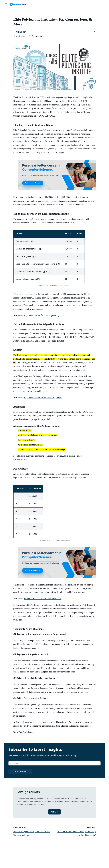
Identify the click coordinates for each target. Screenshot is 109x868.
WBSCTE (75, 105)
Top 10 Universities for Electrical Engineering (43, 398)
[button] (6, 4)
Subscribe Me (20, 771)
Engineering (37, 36)
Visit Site (55, 812)
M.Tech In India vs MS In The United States (43, 599)
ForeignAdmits (62, 456)
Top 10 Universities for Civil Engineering (42, 315)
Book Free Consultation (24, 732)
